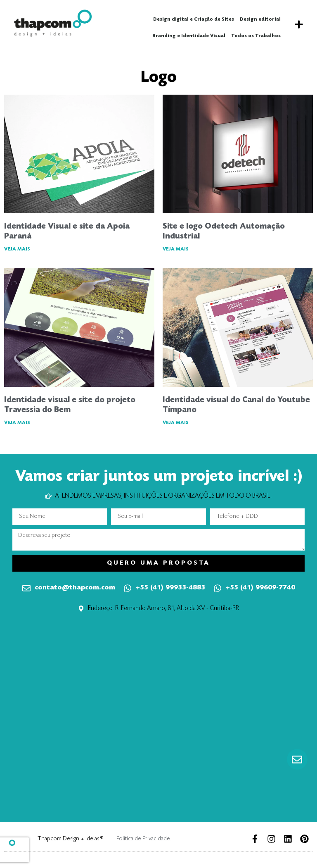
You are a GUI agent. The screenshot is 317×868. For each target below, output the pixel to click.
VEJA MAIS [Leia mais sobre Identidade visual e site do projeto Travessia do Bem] (17, 423)
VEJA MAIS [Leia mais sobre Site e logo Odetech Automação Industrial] (176, 249)
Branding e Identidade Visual (189, 36)
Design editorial (260, 19)
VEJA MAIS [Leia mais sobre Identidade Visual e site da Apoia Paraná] (17, 249)
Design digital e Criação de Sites (194, 19)
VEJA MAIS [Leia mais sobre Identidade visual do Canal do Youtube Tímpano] (176, 423)
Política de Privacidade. (144, 839)
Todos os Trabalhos (256, 36)
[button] (299, 25)
